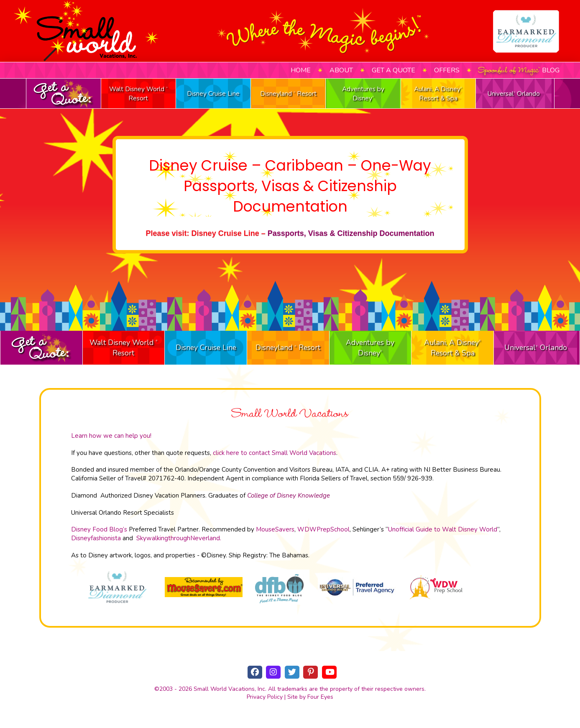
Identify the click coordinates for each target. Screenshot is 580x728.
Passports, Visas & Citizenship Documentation (351, 233)
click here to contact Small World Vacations (275, 453)
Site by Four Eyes (310, 697)
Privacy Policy (265, 697)
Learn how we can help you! (111, 436)
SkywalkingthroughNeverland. (179, 538)
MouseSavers (275, 529)
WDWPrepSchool (323, 529)
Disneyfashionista (96, 538)
